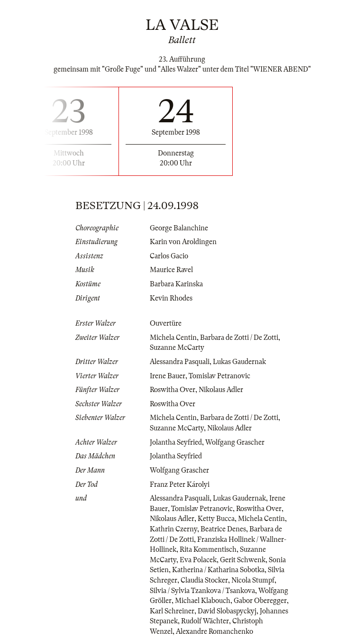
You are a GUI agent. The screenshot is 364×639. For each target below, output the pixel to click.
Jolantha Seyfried (176, 442)
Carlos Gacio (169, 256)
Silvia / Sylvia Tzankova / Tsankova (202, 591)
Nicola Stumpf (253, 580)
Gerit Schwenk (243, 560)
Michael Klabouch (203, 601)
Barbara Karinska (176, 284)
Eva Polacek (198, 560)
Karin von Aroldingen (183, 242)
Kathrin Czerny (173, 529)
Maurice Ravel (171, 270)
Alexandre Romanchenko (214, 631)
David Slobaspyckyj (227, 611)
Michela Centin (173, 338)
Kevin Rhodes (171, 298)
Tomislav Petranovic (219, 376)
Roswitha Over (173, 390)
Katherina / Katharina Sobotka (218, 570)
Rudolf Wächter (205, 621)
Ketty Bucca (216, 519)
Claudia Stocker (204, 580)
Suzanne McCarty (177, 347)
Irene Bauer (168, 376)
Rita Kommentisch (208, 549)
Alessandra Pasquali (180, 362)
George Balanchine (179, 228)
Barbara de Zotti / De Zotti (239, 338)
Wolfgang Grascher (235, 442)
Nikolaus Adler (221, 390)
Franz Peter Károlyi (180, 484)
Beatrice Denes (223, 529)
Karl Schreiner (172, 611)
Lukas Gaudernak (239, 362)
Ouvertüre (166, 323)
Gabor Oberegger (260, 601)
